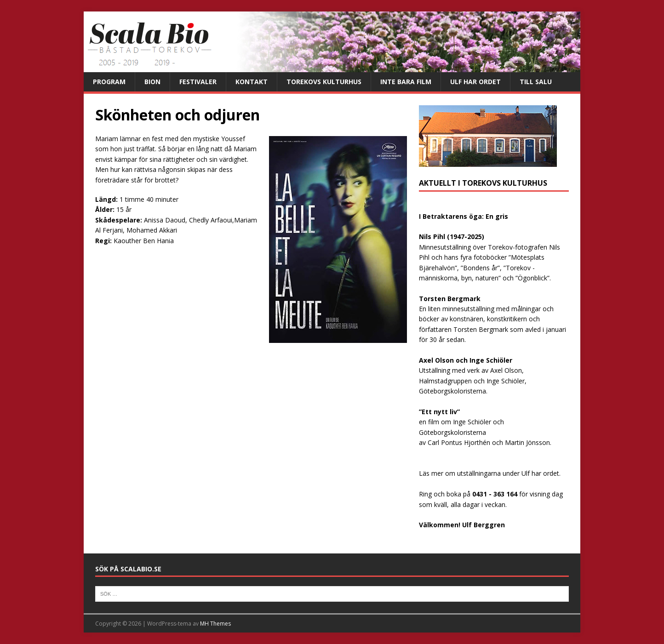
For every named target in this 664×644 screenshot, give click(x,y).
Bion (152, 82)
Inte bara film (406, 82)
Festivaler (198, 82)
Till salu (536, 82)
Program (109, 82)
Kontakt (252, 82)
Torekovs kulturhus (324, 82)
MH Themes (215, 624)
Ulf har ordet (475, 82)
